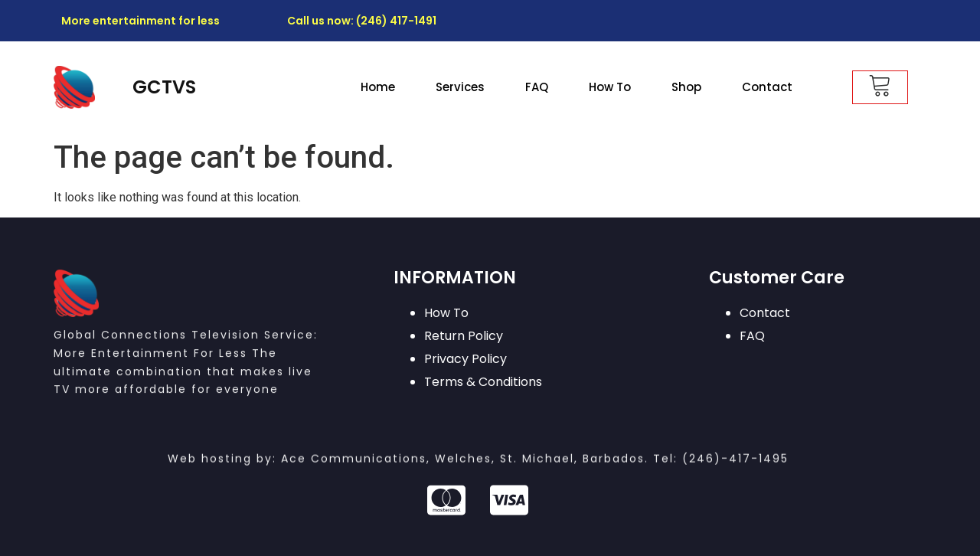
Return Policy (464, 336)
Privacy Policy (465, 359)
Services (460, 87)
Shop (686, 87)
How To (610, 87)
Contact (767, 87)
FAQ (537, 87)
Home (378, 87)
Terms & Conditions (483, 382)
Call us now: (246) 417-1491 (362, 21)
